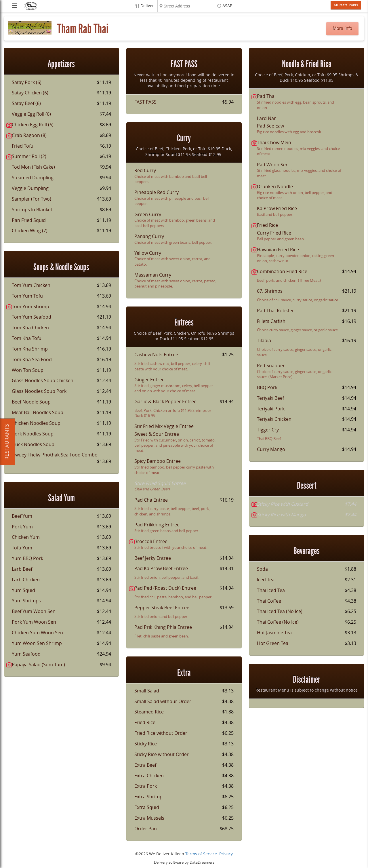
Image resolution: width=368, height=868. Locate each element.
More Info (342, 28)
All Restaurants (346, 5)
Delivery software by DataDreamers (184, 862)
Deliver (147, 6)
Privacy (226, 854)
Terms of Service (201, 854)
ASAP (227, 6)
